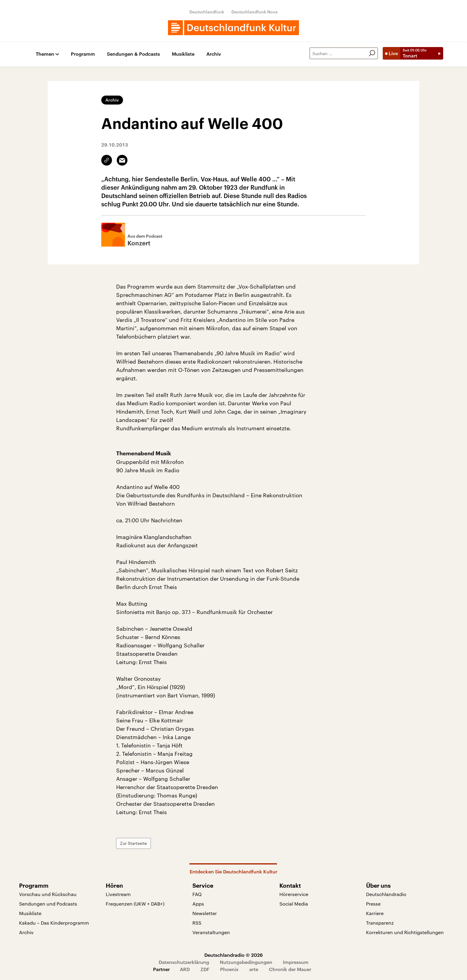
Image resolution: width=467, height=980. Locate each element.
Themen (45, 54)
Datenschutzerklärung (184, 962)
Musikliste (183, 54)
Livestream (118, 894)
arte (254, 969)
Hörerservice (294, 894)
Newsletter (205, 913)
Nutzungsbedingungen (246, 962)
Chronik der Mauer (290, 969)
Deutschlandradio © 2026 (233, 955)
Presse (373, 904)
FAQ (197, 894)
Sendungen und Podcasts (48, 904)
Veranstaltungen (211, 932)
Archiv (214, 54)
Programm (83, 54)
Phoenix (229, 969)
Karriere (375, 913)
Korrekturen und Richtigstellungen (405, 932)
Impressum (296, 962)
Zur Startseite (133, 843)
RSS (197, 923)
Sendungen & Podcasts (133, 54)
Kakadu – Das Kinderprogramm (54, 923)
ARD (185, 969)
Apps (198, 904)
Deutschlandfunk (207, 12)
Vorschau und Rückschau (48, 894)
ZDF (205, 969)
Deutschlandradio (386, 894)
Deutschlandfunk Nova (254, 12)
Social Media (294, 904)
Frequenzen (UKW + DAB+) (135, 904)
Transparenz (380, 923)
